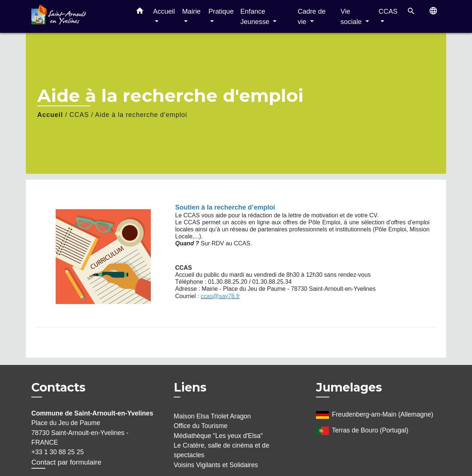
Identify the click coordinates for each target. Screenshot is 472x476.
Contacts (58, 387)
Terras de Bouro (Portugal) (362, 431)
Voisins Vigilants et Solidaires (216, 465)
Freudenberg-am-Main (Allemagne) (375, 415)
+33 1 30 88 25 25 (58, 452)
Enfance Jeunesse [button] (256, 16)
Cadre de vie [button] (312, 16)
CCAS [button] (388, 11)
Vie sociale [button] (352, 16)
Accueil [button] (164, 11)
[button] (140, 12)
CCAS (79, 115)
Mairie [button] (191, 11)
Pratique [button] (221, 11)
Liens (190, 387)
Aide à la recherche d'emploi (141, 115)
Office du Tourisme (201, 426)
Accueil (50, 115)
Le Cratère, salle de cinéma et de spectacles (221, 450)
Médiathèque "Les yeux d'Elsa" (218, 436)
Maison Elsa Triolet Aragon (212, 416)
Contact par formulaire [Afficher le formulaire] (66, 462)
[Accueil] (77, 16)
